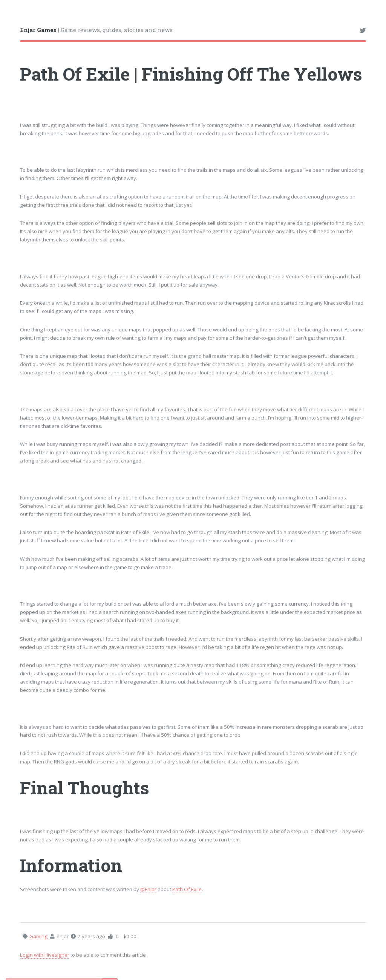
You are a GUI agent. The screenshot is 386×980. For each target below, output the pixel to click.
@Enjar (148, 889)
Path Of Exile (187, 889)
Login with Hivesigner (45, 955)
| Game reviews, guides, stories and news (96, 30)
